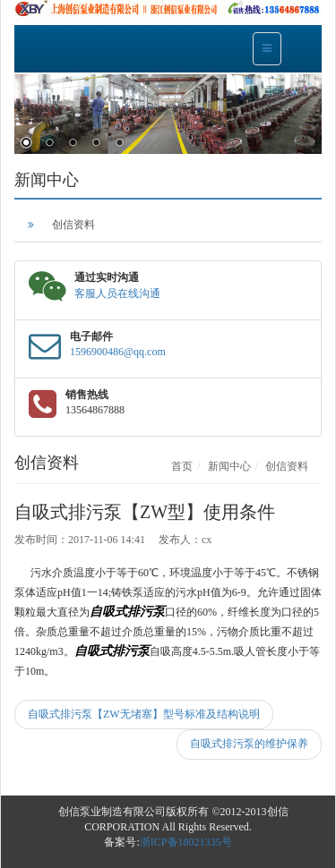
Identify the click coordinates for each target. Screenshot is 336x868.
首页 (182, 466)
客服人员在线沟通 (117, 294)
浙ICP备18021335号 (186, 842)
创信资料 (73, 225)
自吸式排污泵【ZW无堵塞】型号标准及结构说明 (144, 714)
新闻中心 (229, 466)
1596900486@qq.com (118, 352)
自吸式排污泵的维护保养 (249, 744)
